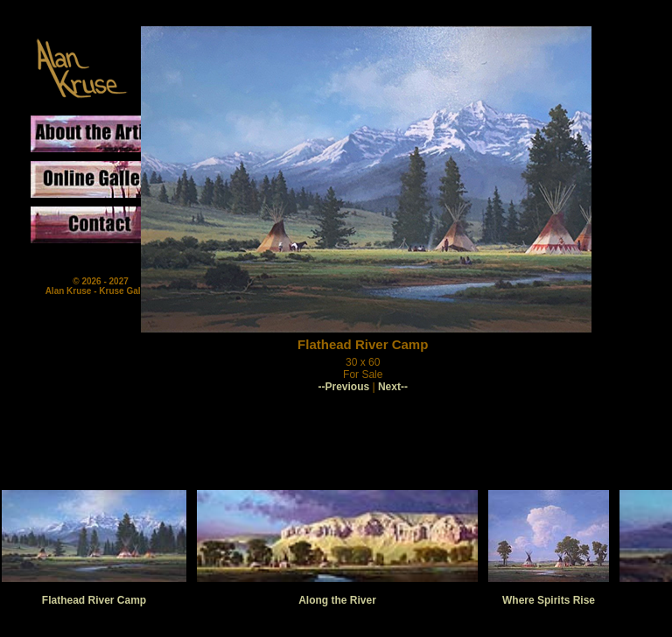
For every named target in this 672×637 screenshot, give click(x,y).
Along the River (337, 600)
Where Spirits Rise (549, 600)
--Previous (343, 387)
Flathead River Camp (94, 600)
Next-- (393, 387)
